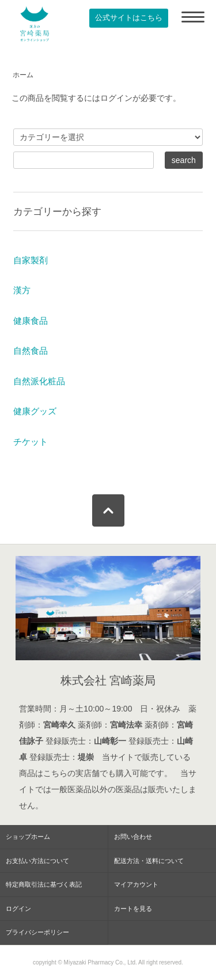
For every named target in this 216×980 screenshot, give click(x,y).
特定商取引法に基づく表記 (44, 884)
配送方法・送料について (149, 861)
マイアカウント (136, 884)
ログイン (18, 909)
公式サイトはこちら (129, 18)
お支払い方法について (37, 861)
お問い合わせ (133, 837)
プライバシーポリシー (37, 932)
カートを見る (133, 909)
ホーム (23, 75)
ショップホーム (28, 837)
